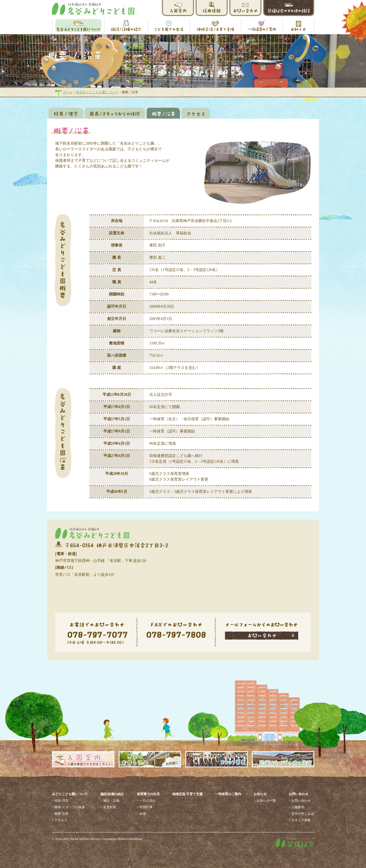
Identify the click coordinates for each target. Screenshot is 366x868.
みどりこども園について (70, 794)
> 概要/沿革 (60, 814)
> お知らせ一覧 (265, 801)
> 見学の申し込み (302, 814)
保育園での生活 (148, 794)
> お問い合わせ (300, 801)
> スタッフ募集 (300, 820)
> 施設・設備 (110, 801)
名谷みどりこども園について (97, 92)
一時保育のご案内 (228, 794)
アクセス (196, 113)
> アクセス (60, 820)
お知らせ (260, 794)
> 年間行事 (145, 807)
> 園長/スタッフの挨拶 (68, 807)
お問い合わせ (299, 794)
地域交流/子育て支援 (187, 794)
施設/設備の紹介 (112, 794)
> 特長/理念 (60, 801)
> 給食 (141, 814)
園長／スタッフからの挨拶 (115, 113)
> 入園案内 (297, 807)
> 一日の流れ (146, 801)
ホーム (68, 92)
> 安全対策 (108, 807)
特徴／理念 (66, 113)
